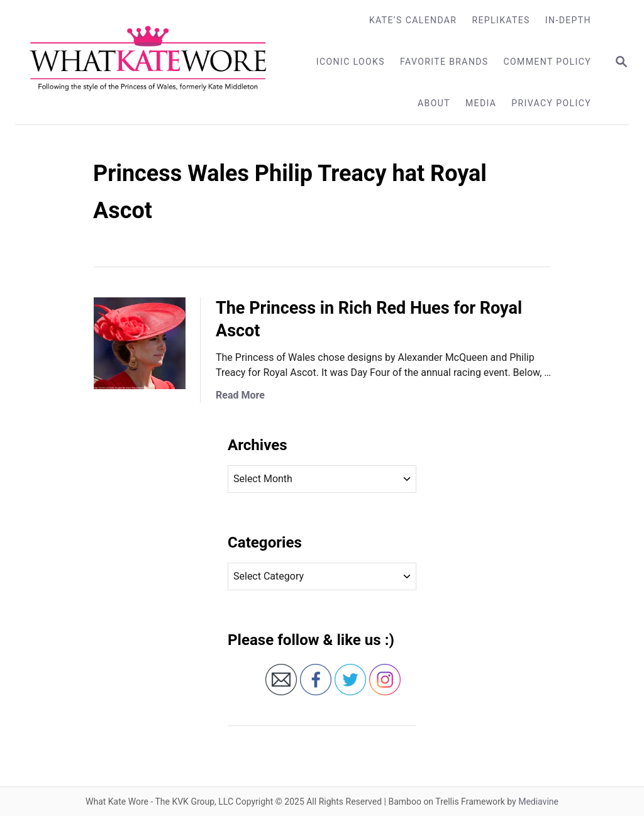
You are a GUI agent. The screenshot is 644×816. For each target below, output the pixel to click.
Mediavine (538, 802)
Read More (240, 395)
